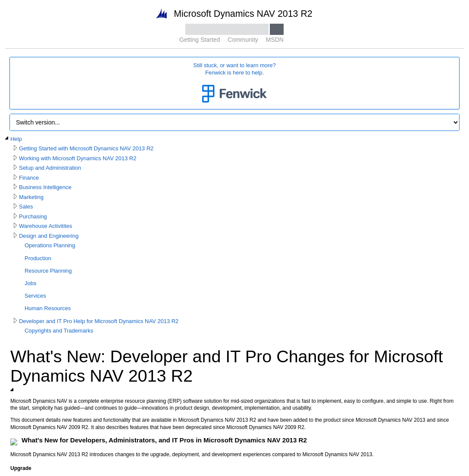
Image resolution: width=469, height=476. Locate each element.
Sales (26, 207)
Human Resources (48, 308)
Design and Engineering (49, 236)
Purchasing (33, 216)
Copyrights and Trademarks (59, 331)
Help (16, 139)
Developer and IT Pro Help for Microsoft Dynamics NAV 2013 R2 (99, 321)
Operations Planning (50, 245)
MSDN (275, 40)
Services (35, 296)
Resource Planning (48, 271)
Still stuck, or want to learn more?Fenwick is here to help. (234, 83)
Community (243, 40)
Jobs (30, 283)
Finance (29, 178)
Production (38, 258)
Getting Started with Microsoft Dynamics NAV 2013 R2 (86, 148)
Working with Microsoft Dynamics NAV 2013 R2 (78, 158)
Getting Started (200, 40)
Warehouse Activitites (45, 226)
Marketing (31, 197)
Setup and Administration (50, 168)
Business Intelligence (45, 187)
